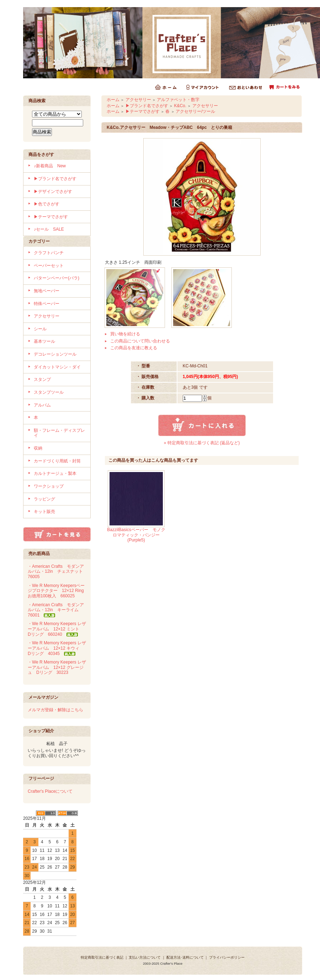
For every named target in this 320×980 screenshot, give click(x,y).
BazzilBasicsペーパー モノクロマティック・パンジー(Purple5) (136, 535)
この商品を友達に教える (134, 348)
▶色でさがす (47, 204)
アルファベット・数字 (178, 100)
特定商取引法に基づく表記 (102, 957)
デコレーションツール (55, 354)
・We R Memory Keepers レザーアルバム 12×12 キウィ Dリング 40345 (57, 648)
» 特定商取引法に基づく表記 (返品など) (202, 443)
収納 (38, 448)
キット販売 (44, 512)
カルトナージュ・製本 (55, 473)
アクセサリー (47, 316)
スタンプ (42, 379)
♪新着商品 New (50, 166)
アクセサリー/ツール (195, 111)
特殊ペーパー (47, 304)
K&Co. (180, 106)
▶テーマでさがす (51, 217)
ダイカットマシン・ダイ (57, 367)
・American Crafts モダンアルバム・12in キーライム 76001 (56, 610)
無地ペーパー (47, 291)
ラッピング (44, 499)
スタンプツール (49, 392)
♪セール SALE (49, 229)
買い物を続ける (125, 334)
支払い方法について (145, 957)
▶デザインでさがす (53, 192)
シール (40, 329)
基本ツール (44, 341)
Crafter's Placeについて (50, 791)
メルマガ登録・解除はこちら (55, 710)
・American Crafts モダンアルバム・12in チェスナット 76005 (57, 572)
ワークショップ (49, 486)
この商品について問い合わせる (140, 341)
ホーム (113, 100)
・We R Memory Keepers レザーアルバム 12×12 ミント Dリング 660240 (57, 629)
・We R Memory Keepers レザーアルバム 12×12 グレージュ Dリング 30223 (57, 667)
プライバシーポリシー (227, 957)
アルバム (42, 405)
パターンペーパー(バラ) (57, 278)
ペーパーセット (49, 266)
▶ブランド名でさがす (55, 179)
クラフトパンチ (49, 253)
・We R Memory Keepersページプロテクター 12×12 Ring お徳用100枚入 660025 (58, 591)
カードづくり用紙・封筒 (57, 461)
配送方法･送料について (185, 957)
